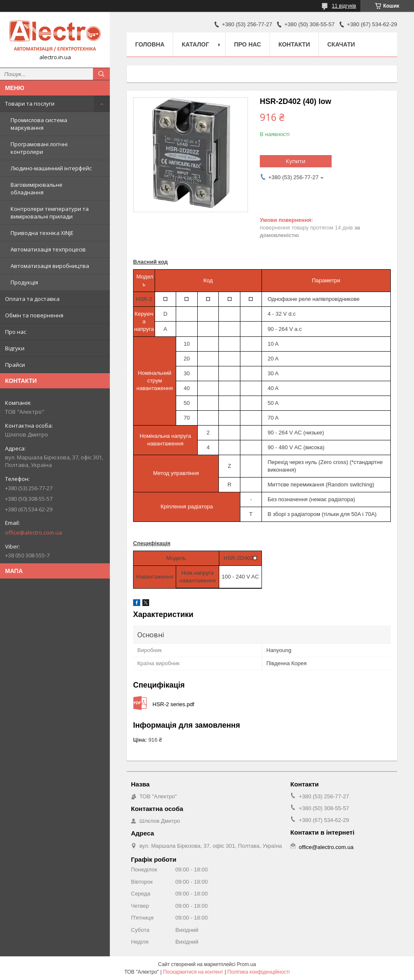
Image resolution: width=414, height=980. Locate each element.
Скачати (341, 44)
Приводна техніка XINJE (42, 233)
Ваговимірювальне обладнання (37, 188)
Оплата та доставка (32, 299)
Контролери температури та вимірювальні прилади (50, 213)
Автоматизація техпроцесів (48, 249)
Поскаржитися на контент (193, 972)
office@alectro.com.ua (34, 532)
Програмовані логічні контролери (39, 148)
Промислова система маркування (39, 124)
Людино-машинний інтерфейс (51, 168)
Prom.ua (246, 964)
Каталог (195, 44)
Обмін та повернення (34, 315)
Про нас (16, 332)
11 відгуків (344, 6)
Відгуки (15, 348)
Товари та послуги (30, 104)
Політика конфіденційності (259, 972)
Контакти (294, 44)
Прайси (15, 365)
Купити (296, 161)
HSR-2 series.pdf (173, 704)
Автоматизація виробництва (50, 266)
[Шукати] (101, 74)
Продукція (24, 282)
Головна (150, 44)
